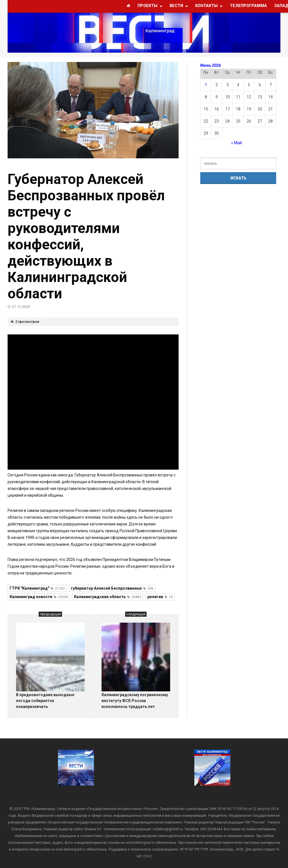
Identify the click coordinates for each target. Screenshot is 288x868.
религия (160, 597)
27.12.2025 (21, 307)
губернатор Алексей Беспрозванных (112, 588)
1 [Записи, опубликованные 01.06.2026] (206, 85)
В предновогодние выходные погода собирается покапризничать (45, 701)
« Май (237, 143)
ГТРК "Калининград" (37, 588)
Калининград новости (39, 597)
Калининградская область (108, 597)
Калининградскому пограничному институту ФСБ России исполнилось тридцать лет (135, 701)
